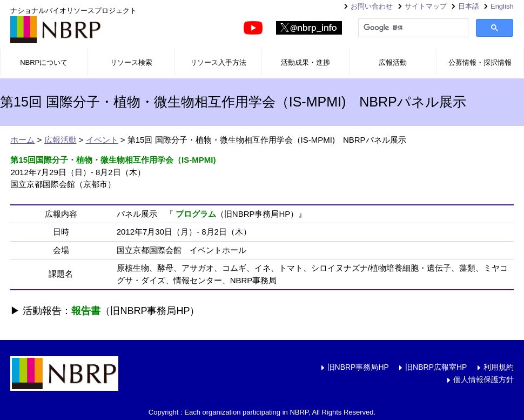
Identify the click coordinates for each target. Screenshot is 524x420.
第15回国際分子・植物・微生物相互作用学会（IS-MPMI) (113, 160)
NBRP (56, 30)
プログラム (196, 214)
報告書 (86, 311)
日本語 (469, 6)
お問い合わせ (372, 6)
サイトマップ (426, 6)
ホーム (22, 140)
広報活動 (393, 62)
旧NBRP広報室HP (436, 367)
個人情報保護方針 (483, 379)
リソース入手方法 (218, 62)
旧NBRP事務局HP (358, 367)
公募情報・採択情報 (480, 62)
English (502, 6)
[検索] (412, 28)
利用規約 (499, 367)
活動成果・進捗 (305, 62)
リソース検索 (131, 62)
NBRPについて (44, 62)
